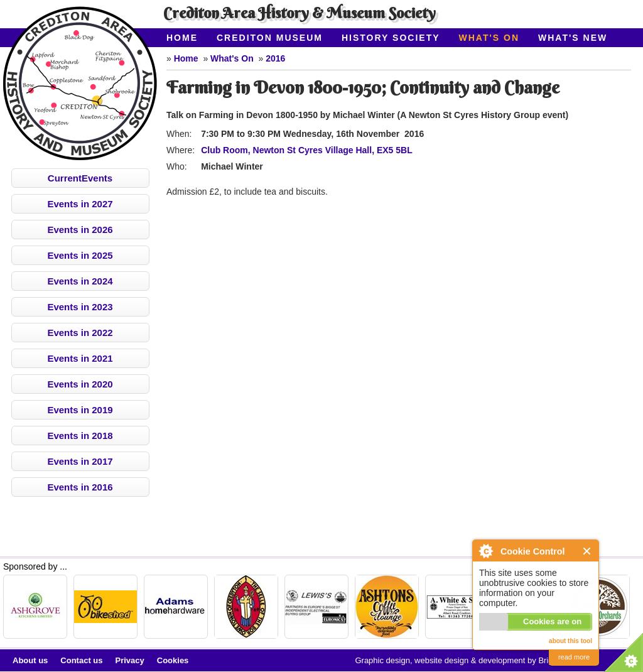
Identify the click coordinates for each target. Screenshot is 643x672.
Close (587, 551)
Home (182, 38)
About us (30, 660)
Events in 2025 (80, 255)
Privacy (130, 660)
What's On (489, 38)
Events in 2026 (80, 230)
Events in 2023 (80, 307)
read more (574, 657)
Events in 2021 (80, 358)
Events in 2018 (80, 436)
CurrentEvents (80, 178)
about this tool (570, 641)
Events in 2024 (80, 281)
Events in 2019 (80, 410)
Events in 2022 (80, 333)
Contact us (81, 660)
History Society (391, 38)
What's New (573, 38)
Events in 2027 (80, 204)
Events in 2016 (80, 487)
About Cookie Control (485, 551)
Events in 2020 (80, 384)
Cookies (173, 660)
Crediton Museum (270, 38)
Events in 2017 (80, 461)
